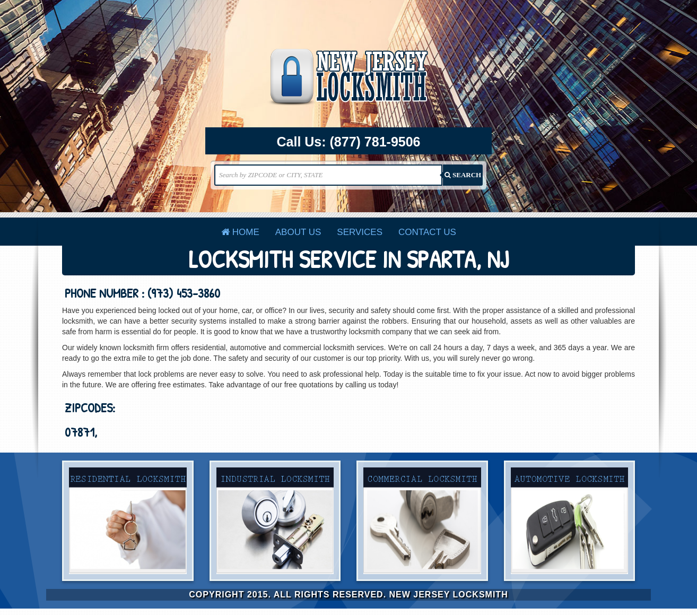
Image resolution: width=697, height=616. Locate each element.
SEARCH (463, 175)
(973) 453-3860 (184, 293)
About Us (298, 232)
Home (240, 232)
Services (360, 232)
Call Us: (349, 142)
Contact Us (427, 232)
